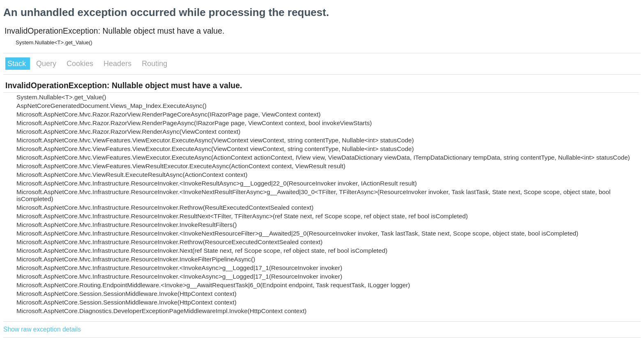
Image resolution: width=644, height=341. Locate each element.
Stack (18, 64)
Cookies (81, 64)
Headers (118, 64)
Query (47, 64)
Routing (154, 64)
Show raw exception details (42, 329)
